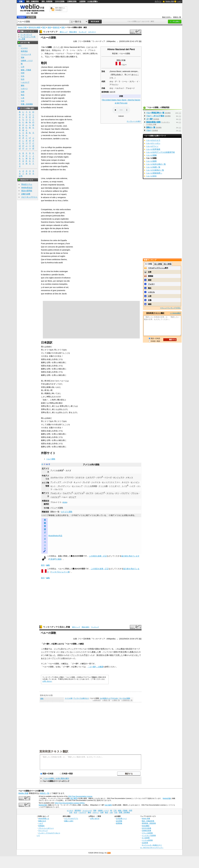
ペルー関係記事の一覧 (155, 113)
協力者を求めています (130, 556)
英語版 (65, 502)
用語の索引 (73, 32)
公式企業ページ (121, 818)
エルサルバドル (57, 477)
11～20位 (158, 264)
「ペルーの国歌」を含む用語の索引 (56, 778)
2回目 (60, 655)
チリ (117, 493)
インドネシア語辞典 (149, 835)
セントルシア (77, 486)
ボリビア (73, 497)
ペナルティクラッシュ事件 (158, 268)
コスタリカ (80, 477)
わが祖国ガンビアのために (109, 698)
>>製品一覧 (106, 700)
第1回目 (129, 649)
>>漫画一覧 (116, 700)
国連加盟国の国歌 (153, 122)
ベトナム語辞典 (147, 840)
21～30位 (167, 264)
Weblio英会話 (27, 188)
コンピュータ (26, 54)
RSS (109, 853)
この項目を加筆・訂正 (98, 556)
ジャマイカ (96, 482)
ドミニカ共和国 (91, 486)
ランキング (83, 32)
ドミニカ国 (103, 486)
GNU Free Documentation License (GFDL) (70, 803)
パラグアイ (125, 493)
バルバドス (58, 489)
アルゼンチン (56, 493)
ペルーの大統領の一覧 (155, 170)
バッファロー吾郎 (110, 652)
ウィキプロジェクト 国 (60, 572)
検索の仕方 (42, 821)
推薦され (133, 652)
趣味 (23, 85)
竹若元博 (123, 652)
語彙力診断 (26, 194)
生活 (23, 79)
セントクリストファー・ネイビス (115, 482)
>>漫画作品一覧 (127, 700)
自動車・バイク (27, 61)
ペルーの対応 (151, 176)
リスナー (84, 652)
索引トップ (64, 32)
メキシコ (129, 477)
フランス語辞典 (147, 833)
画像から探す (69, 821)
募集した (95, 652)
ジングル (57, 649)
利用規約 (41, 826)
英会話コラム (27, 184)
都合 (112, 655)
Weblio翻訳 (146, 826)
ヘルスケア (25, 82)
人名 (23, 98)
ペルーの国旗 (151, 155)
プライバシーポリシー (46, 828)
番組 (46, 649)
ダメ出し (135, 655)
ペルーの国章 (151, 161)
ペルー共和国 (88, 649)
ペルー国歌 (51, 459)
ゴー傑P (46, 644)
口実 (150, 296)
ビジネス (24, 48)
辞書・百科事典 (27, 104)
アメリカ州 (88, 465)
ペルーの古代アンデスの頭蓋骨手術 (160, 152)
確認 (150, 304)
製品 (44, 27)
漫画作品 (56, 27)
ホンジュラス (119, 477)
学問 (23, 73)
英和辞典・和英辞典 (149, 823)
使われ (65, 658)
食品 (23, 95)
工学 (23, 67)
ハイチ (132, 486)
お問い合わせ (47, 681)
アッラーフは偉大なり (81, 698)
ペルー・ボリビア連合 (155, 116)
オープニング (73, 655)
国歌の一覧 (55, 512)
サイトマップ (43, 831)
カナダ (68, 470)
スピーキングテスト (29, 197)
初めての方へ (167, 17)
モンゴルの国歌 (125, 698)
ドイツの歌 (69, 698)
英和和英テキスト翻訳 (54, 751)
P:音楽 (52, 559)
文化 (23, 76)
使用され (104, 649)
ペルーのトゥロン (153, 143)
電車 (23, 57)
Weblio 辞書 (170, 1)
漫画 (49, 27)
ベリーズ (108, 477)
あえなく (45, 658)
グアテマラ (69, 477)
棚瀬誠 (151, 276)
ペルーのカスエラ (153, 140)
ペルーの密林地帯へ (154, 173)
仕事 (106, 655)
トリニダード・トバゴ (118, 486)
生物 (23, 92)
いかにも (151, 292)
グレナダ (86, 482)
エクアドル (79, 493)
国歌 (63, 27)
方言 (23, 101)
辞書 (21, 1)
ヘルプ (179, 1)
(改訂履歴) (74, 798)
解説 (82, 644)
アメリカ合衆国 (57, 470)
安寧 (150, 272)
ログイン (158, 1)
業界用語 (24, 51)
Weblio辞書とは (44, 818)
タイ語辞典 (146, 838)
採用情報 (119, 823)
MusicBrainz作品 (55, 536)
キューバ (77, 482)
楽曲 (60, 556)
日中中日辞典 (60, 1)
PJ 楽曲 (58, 559)
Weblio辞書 (167, 798)
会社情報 (119, 821)
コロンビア (99, 493)
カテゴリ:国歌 (67, 512)
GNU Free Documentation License (80, 796)
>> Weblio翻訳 (175, 313)
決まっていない (67, 652)
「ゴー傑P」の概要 (95, 667)
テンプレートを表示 (134, 121)
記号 (21, 176)
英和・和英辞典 (47, 1)
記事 (55, 644)
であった (52, 655)
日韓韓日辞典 (72, 1)
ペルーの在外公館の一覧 (156, 164)
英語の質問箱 (27, 191)
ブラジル (135, 493)
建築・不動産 (26, 70)
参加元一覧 (177, 17)
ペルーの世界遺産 (153, 149)
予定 (86, 655)
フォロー (151, 284)
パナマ (99, 477)
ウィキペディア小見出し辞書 (57, 627)
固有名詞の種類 (34, 27)
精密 (150, 280)
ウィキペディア (50, 32)
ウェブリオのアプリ (71, 818)
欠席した (119, 655)
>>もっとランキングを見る (170, 308)
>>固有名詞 (97, 700)
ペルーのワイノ (152, 146)
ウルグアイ (67, 493)
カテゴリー (92, 32)
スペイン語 (58, 47)
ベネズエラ (55, 497)
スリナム (110, 493)
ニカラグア (90, 477)
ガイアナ (90, 493)
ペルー (124, 65)
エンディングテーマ (73, 649)
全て (20, 46)
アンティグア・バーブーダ (61, 482)
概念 (150, 288)
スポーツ (24, 89)
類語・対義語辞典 (32, 1)
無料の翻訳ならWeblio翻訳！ (60, 9)
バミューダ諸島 (57, 508)
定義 (150, 300)
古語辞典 (82, 1)
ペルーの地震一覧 (153, 167)
